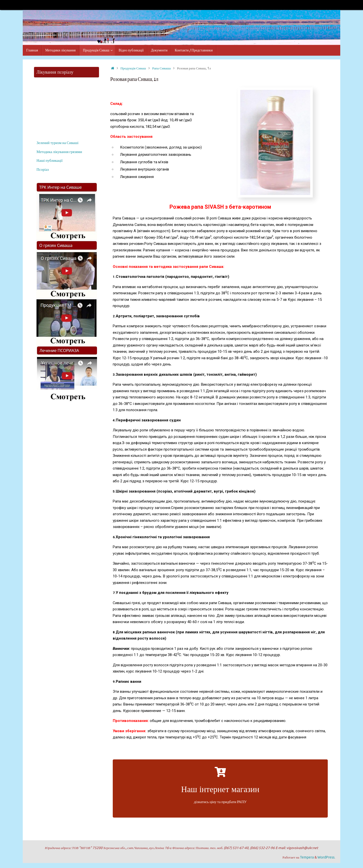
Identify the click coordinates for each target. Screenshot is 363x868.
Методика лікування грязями (59, 152)
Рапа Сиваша (161, 68)
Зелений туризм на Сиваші (57, 143)
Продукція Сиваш (133, 68)
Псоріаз (43, 170)
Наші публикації (49, 161)
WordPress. (326, 857)
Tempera (307, 857)
